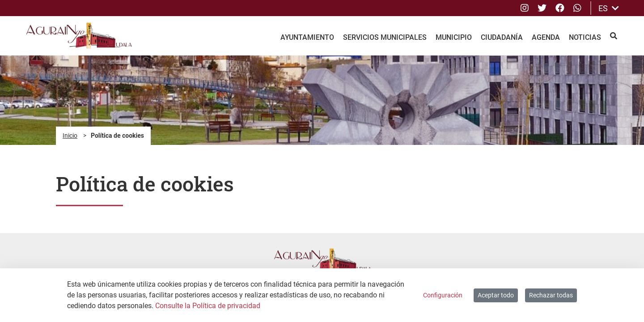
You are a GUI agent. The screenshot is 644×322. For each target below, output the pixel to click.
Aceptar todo (496, 295)
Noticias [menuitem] (585, 37)
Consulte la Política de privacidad (208, 306)
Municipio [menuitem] (454, 37)
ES (609, 8)
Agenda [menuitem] (546, 37)
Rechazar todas (551, 295)
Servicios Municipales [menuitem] (385, 37)
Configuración (443, 295)
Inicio (70, 136)
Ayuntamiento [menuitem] (307, 37)
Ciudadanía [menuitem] (502, 37)
